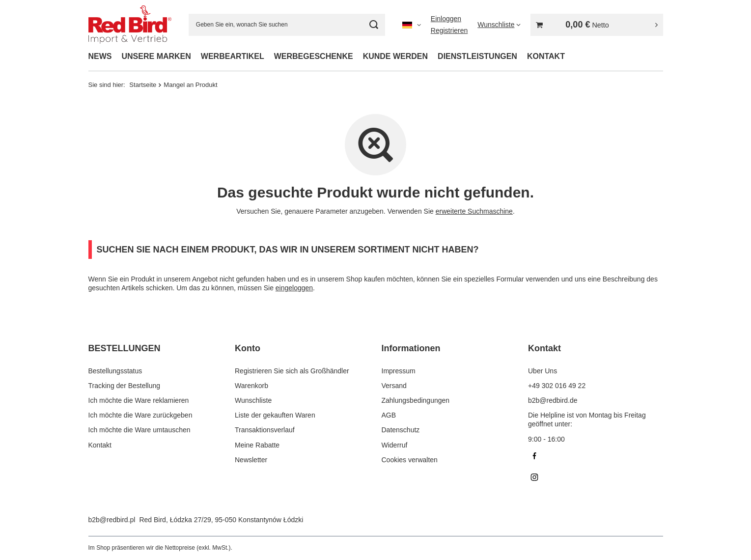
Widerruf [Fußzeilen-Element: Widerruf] (395, 445)
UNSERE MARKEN (156, 56)
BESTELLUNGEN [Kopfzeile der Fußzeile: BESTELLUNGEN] (125, 348)
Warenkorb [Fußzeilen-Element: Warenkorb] (251, 386)
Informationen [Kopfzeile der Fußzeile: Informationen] (411, 348)
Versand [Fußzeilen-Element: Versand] (394, 386)
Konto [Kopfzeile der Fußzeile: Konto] (248, 348)
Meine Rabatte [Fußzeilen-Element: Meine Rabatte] (257, 445)
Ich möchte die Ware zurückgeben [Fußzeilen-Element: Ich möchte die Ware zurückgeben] (140, 415)
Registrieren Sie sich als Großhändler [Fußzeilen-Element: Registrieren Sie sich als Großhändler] (292, 371)
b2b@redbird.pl (112, 520)
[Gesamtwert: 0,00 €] (597, 25)
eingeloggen (294, 288)
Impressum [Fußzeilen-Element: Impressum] (399, 371)
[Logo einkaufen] (130, 24)
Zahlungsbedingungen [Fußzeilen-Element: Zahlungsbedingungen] (416, 400)
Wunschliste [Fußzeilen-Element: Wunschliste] (253, 400)
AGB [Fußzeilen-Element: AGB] (389, 415)
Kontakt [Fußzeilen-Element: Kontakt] (100, 445)
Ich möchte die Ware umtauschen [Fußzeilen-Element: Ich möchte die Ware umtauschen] (139, 430)
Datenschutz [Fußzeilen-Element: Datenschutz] (401, 430)
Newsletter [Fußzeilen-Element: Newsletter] (251, 460)
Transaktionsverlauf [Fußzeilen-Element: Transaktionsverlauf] (265, 430)
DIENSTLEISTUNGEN (477, 56)
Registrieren (449, 30)
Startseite (143, 85)
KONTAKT (546, 56)
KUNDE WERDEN (395, 56)
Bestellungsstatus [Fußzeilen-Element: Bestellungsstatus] (115, 371)
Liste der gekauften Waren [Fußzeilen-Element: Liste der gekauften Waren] (275, 415)
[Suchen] (374, 25)
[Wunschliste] (499, 25)
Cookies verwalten (410, 460)
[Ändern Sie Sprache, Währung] (412, 25)
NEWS (100, 56)
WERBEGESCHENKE (314, 56)
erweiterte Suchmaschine (474, 211)
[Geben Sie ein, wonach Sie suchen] (287, 25)
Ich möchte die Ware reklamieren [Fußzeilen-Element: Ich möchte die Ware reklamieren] (139, 400)
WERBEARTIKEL (233, 56)
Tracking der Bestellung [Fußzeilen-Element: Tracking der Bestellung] (125, 386)
